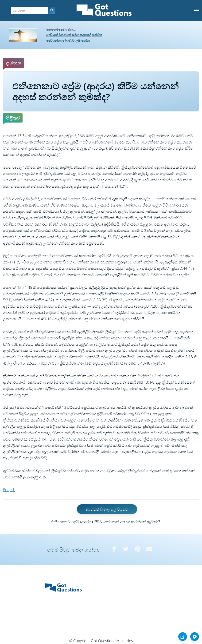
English (9, 490)
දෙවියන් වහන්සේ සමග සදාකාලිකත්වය (74, 35)
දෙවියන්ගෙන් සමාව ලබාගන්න (68, 40)
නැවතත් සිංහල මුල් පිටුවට (107, 509)
